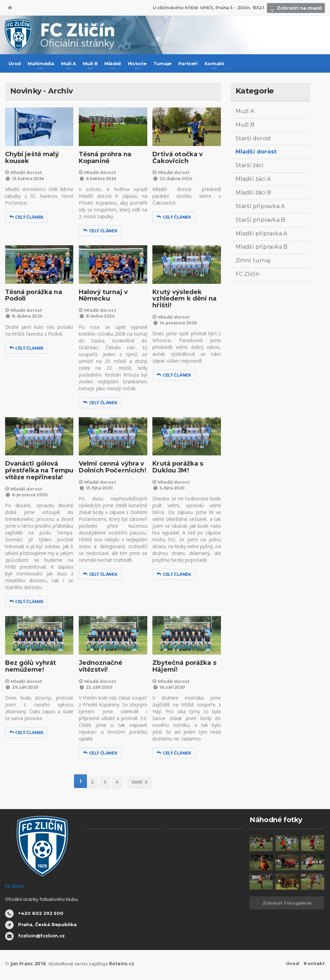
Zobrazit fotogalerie (287, 903)
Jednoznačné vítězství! (100, 666)
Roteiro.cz (117, 963)
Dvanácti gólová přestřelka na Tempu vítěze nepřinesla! (37, 470)
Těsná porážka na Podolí (32, 295)
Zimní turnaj (253, 260)
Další (144, 781)
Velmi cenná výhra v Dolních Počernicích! (111, 467)
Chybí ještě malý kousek (31, 158)
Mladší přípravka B (261, 247)
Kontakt (314, 963)
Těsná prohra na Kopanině (104, 158)
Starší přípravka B (260, 220)
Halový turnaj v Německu (102, 295)
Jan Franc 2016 (26, 963)
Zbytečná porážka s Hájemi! (183, 666)
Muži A (245, 111)
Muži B (245, 125)
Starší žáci (249, 165)
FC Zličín (247, 274)
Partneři (188, 63)
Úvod (15, 63)
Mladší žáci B (253, 193)
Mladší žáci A (253, 179)
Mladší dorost (22, 172)
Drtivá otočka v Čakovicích (176, 158)
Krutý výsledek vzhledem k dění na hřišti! (183, 299)
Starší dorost (253, 138)
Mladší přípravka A (261, 233)
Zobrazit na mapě (297, 8)
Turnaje (162, 63)
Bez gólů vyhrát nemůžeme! (29, 666)
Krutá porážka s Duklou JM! (176, 467)
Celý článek (27, 217)
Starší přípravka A (260, 206)
